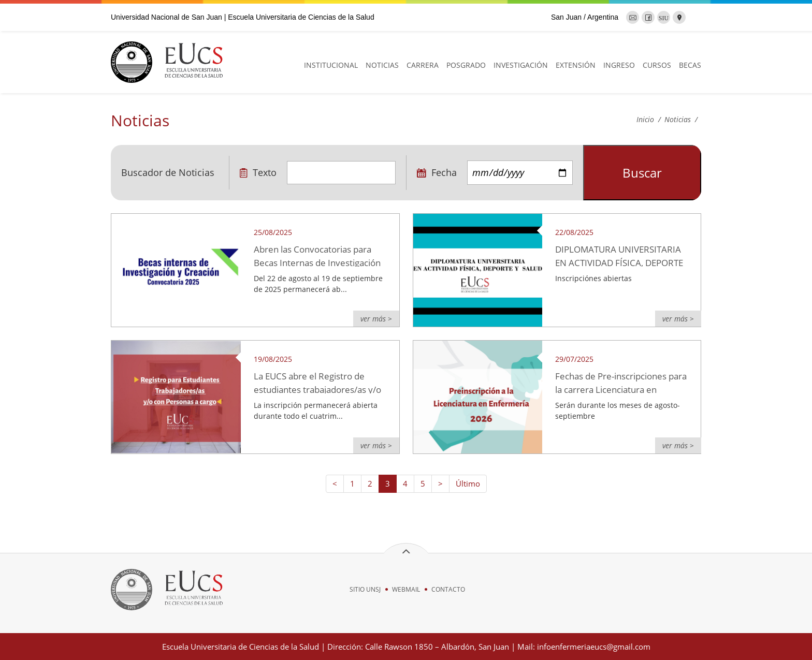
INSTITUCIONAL (331, 65)
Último (468, 483)
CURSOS (657, 65)
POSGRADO (466, 65)
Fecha (437, 172)
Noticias (678, 119)
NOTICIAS (382, 65)
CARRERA (423, 65)
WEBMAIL (406, 589)
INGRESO (619, 65)
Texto (258, 172)
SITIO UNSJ (365, 589)
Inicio (645, 119)
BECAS (690, 65)
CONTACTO (448, 589)
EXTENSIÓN (576, 65)
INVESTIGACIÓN (521, 65)
